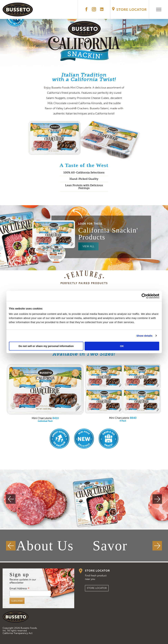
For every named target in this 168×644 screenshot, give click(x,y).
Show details (144, 336)
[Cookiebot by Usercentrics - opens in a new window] (144, 296)
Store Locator (132, 10)
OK (122, 346)
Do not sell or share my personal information (46, 346)
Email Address (20, 588)
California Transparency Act (18, 633)
